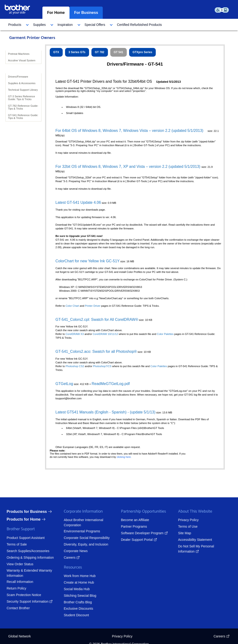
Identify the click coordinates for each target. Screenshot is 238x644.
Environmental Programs (78, 531)
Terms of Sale (13, 544)
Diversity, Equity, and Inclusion (83, 544)
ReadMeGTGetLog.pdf (111, 384)
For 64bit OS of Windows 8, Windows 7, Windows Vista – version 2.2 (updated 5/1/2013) (129, 131)
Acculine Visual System (22, 60)
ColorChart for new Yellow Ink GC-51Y (87, 261)
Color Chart (72, 306)
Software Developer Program (139, 533)
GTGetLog (64, 384)
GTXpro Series (142, 52)
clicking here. (124, 457)
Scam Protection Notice (20, 595)
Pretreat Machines (19, 54)
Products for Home (20, 519)
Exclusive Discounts (75, 609)
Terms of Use (184, 526)
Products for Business (23, 512)
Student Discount (73, 615)
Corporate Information (80, 512)
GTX (56, 52)
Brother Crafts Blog (74, 602)
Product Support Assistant (22, 538)
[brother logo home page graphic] (17, 9)
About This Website (192, 512)
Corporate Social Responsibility (83, 538)
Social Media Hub (73, 589)
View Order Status (16, 564)
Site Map (181, 533)
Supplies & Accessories (22, 83)
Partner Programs (130, 526)
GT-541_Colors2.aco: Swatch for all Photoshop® (96, 351)
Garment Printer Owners (32, 38)
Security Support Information (24, 601)
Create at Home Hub (75, 582)
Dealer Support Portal (133, 540)
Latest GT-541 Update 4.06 (78, 202)
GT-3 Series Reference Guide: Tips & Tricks (21, 98)
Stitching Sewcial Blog (77, 596)
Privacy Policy (185, 520)
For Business (86, 13)
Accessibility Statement (192, 540)
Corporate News (72, 551)
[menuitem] (17, 25)
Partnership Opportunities (140, 512)
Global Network (20, 636)
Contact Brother (15, 608)
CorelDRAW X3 (75, 334)
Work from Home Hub (76, 576)
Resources (69, 567)
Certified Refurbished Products (139, 25)
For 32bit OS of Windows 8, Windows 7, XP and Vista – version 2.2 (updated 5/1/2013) (128, 167)
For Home (56, 13)
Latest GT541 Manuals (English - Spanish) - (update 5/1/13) (105, 412)
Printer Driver (93, 306)
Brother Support (17, 529)
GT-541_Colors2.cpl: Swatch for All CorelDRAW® (97, 320)
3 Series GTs (77, 52)
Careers (66, 558)
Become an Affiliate (131, 520)
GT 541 (119, 52)
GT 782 (100, 52)
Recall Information (16, 582)
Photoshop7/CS (103, 366)
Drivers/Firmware (18, 77)
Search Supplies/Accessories (24, 551)
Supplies (39, 25)
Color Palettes (165, 334)
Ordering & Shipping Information (27, 558)
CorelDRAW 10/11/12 (105, 334)
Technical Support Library (23, 90)
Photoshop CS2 (75, 366)
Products (15, 25)
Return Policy (13, 588)
